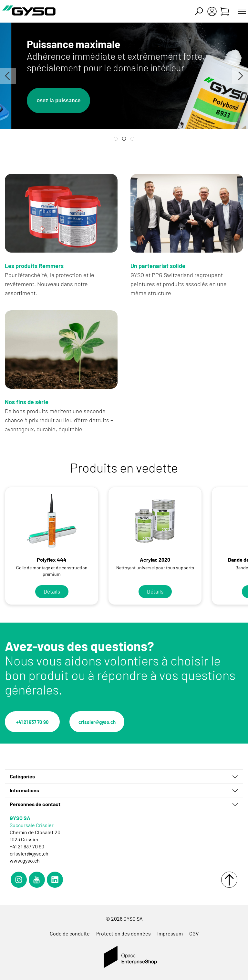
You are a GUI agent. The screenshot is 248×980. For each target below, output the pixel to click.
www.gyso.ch (25, 860)
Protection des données (124, 933)
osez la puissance (77, 100)
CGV (194, 933)
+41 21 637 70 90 (32, 722)
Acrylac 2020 (155, 560)
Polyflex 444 (52, 560)
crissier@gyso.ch (97, 722)
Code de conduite (70, 933)
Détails (52, 591)
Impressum (170, 933)
